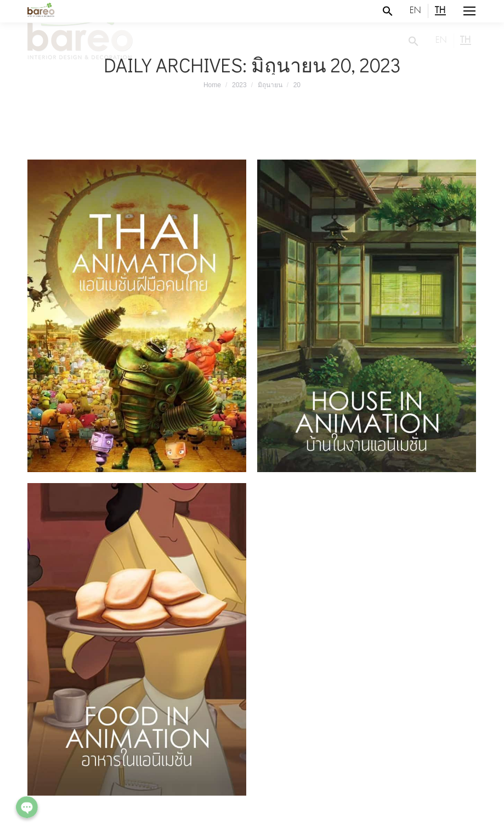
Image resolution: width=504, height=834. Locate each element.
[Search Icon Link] (388, 11)
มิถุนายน (270, 85)
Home (212, 85)
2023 (239, 85)
